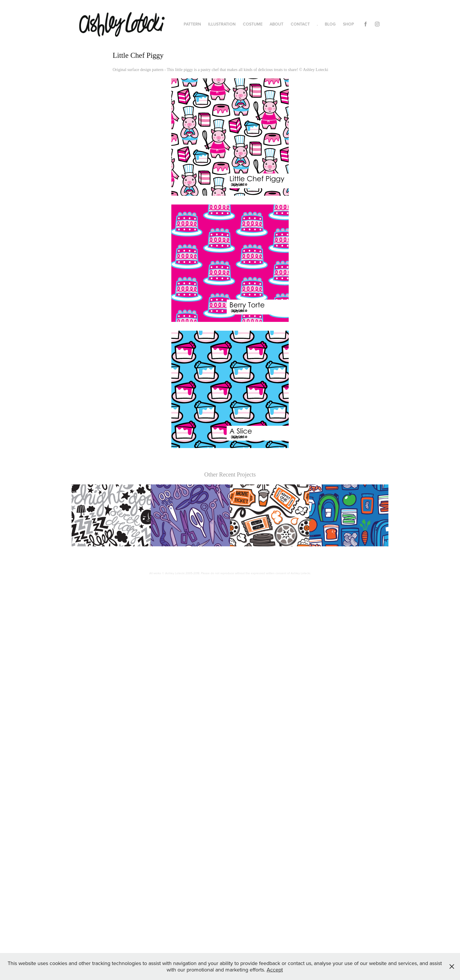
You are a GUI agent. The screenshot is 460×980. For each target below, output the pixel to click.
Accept (275, 970)
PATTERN (192, 24)
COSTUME (253, 24)
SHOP (349, 24)
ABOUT (276, 24)
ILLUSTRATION (222, 24)
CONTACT (300, 24)
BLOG (330, 24)
